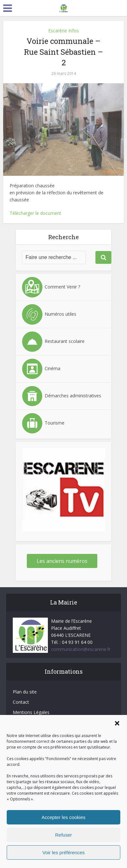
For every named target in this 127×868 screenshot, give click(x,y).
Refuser (64, 835)
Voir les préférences (64, 852)
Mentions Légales (31, 712)
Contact (21, 702)
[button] (117, 723)
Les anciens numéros (62, 561)
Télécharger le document (35, 213)
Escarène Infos (63, 31)
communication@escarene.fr (81, 649)
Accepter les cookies (63, 817)
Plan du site (25, 692)
